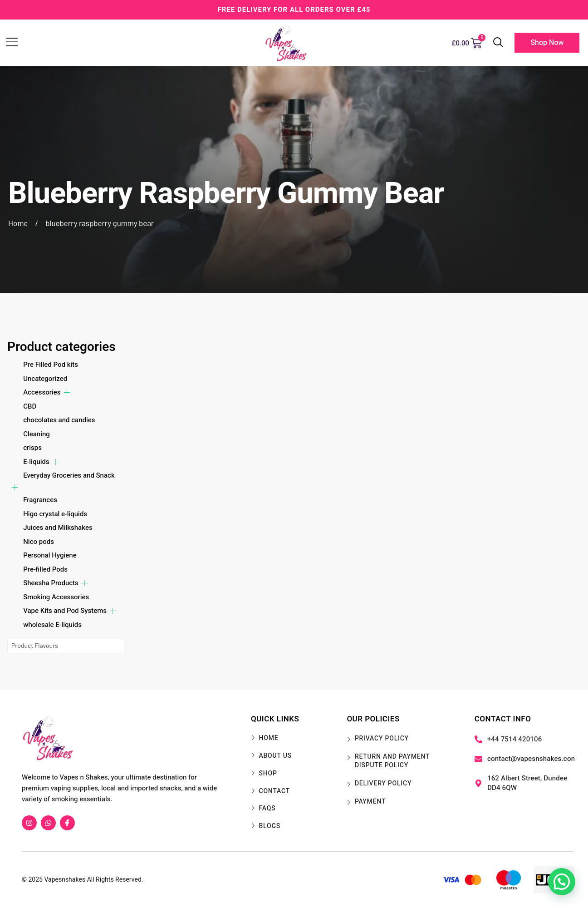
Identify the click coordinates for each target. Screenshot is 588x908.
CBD (30, 406)
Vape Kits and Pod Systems (65, 611)
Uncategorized (45, 379)
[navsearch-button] (498, 43)
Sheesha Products (51, 583)
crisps (32, 448)
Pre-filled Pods (45, 569)
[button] (562, 882)
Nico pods (39, 542)
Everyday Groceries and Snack (69, 475)
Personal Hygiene (50, 555)
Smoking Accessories (56, 597)
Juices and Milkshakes (58, 528)
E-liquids (36, 462)
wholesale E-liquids (52, 625)
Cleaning (37, 434)
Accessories (42, 392)
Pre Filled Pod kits (51, 365)
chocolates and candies (59, 420)
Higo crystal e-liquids (55, 514)
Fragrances (40, 500)
